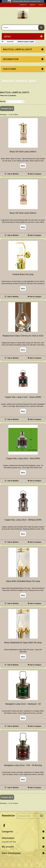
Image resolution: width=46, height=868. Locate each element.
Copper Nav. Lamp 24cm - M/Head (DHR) (23, 520)
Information (11, 59)
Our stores (10, 69)
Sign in (41, 5)
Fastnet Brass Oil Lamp (23, 274)
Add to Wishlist (13, 174)
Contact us (23, 5)
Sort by (3, 101)
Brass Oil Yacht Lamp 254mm (23, 213)
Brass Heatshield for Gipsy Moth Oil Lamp (23, 643)
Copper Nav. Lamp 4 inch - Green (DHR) (23, 397)
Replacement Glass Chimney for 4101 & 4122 (23, 336)
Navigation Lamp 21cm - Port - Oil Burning (23, 765)
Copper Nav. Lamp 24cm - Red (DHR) (23, 458)
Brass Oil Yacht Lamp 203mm (23, 152)
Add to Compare (35, 174)
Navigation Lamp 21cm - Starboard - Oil (23, 704)
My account (8, 847)
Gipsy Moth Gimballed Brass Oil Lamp (23, 581)
